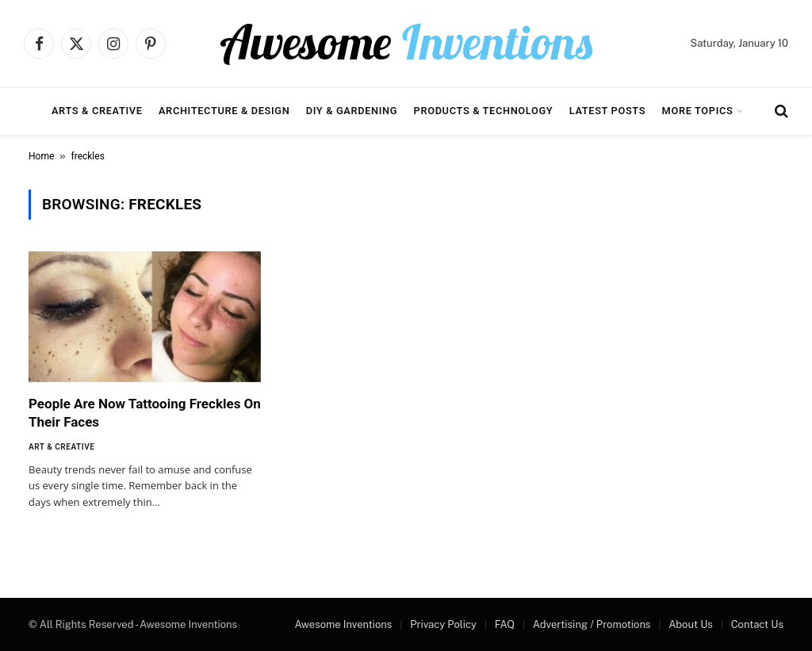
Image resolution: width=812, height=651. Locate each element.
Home (41, 156)
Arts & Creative (97, 111)
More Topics (698, 111)
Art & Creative (61, 447)
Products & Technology (484, 111)
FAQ (505, 624)
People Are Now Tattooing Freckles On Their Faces (145, 413)
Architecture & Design (224, 111)
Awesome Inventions (343, 624)
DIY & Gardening (352, 111)
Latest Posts (608, 111)
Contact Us (757, 624)
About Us (691, 624)
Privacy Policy (443, 624)
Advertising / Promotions (592, 624)
